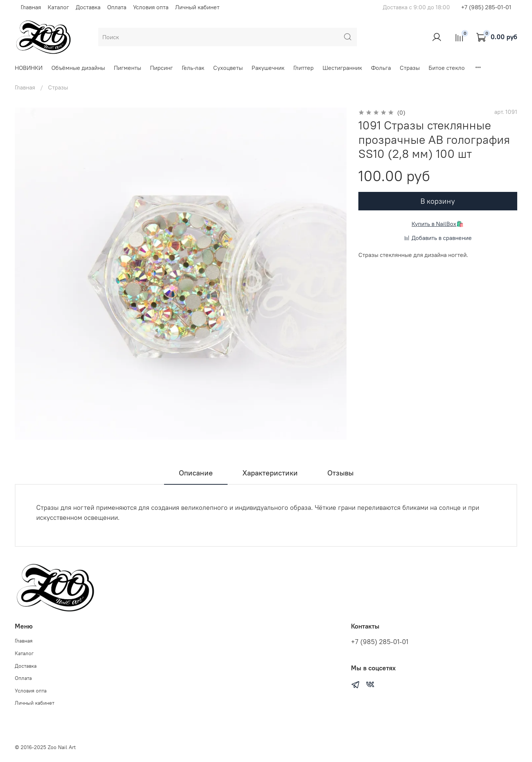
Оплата (117, 7)
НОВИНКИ (29, 68)
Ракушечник (268, 68)
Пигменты (127, 68)
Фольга (381, 68)
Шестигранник (342, 68)
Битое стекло (447, 68)
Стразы (410, 68)
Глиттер (303, 68)
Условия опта (151, 7)
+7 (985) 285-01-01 (486, 7)
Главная (31, 7)
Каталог (58, 7)
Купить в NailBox (434, 224)
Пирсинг (161, 68)
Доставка (88, 7)
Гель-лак (193, 68)
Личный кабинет (197, 7)
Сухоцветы (228, 68)
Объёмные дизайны (78, 68)
